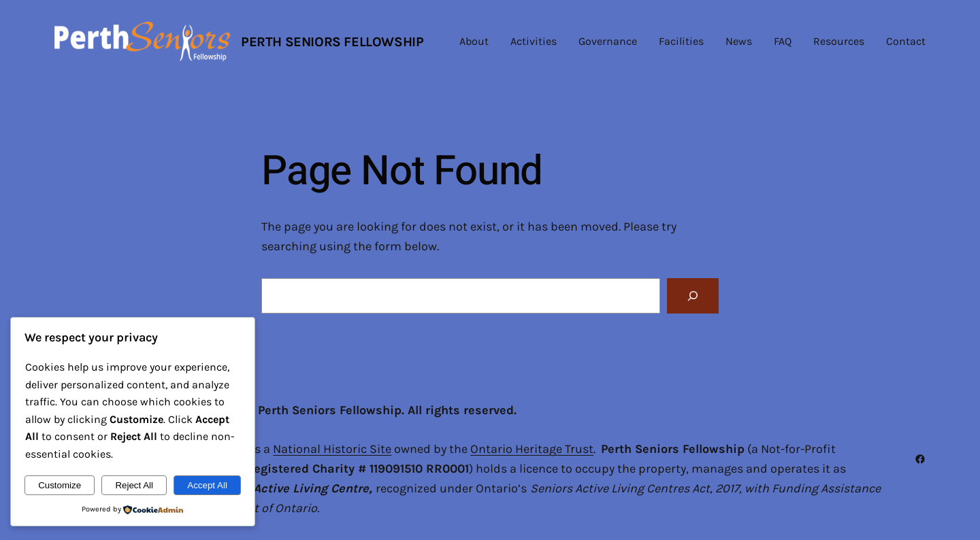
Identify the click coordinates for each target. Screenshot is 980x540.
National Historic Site (332, 449)
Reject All (134, 485)
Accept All (207, 485)
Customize (60, 485)
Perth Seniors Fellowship (332, 42)
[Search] (693, 296)
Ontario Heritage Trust (532, 449)
